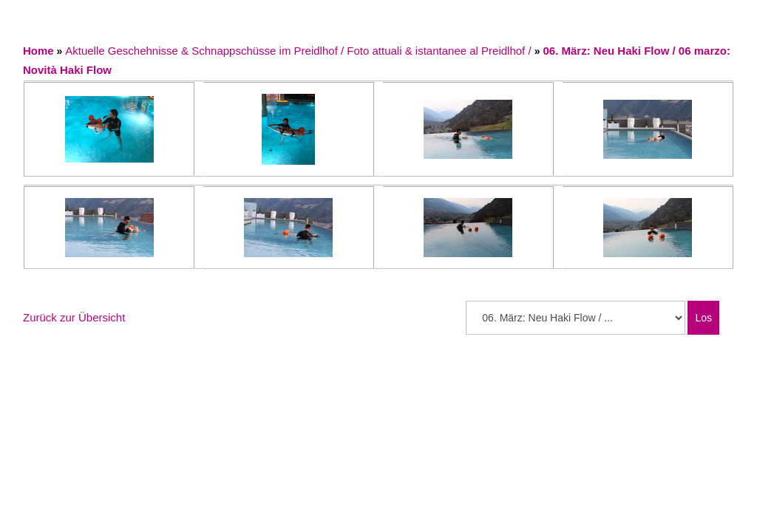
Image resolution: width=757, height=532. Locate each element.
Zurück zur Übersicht (74, 317)
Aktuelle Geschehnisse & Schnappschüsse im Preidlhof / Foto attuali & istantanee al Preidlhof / (300, 51)
